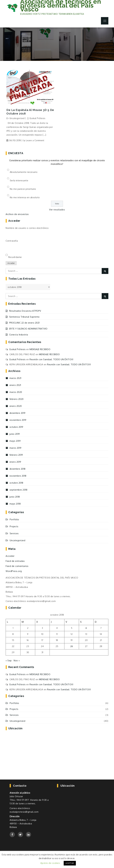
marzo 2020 (16, 392)
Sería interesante (19, 180)
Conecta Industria (19, 335)
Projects (14, 526)
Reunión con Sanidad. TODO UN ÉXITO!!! (51, 359)
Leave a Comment (35, 140)
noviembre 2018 (18, 476)
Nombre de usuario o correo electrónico (27, 228)
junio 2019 (15, 434)
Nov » (17, 661)
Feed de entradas (15, 561)
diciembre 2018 (18, 469)
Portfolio (14, 519)
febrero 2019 (16, 455)
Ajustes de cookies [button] (50, 863)
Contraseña (12, 241)
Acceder (11, 263)
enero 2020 (16, 406)
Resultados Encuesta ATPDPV (25, 311)
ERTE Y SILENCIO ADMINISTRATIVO (28, 329)
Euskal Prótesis (38, 118)
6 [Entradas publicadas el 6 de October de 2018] (86, 628)
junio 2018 (15, 497)
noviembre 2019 (18, 420)
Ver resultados (57, 210)
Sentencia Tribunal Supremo (24, 317)
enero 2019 (15, 462)
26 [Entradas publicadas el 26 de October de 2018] (72, 646)
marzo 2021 (15, 378)
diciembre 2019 (18, 413)
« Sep (9, 661)
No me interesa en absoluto (25, 197)
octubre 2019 (16, 427)
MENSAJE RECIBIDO (40, 349)
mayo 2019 (15, 441)
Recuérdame (15, 257)
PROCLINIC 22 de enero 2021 (24, 323)
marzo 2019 (16, 448)
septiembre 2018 (18, 490)
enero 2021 (15, 385)
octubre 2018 (16, 483)
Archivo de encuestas (17, 214)
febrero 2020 (17, 399)
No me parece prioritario (23, 189)
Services (14, 533)
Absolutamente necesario (24, 172)
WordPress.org (14, 571)
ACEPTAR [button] (70, 863)
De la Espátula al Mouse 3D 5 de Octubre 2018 (30, 112)
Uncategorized (17, 118)
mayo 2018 (15, 504)
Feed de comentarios (17, 566)
